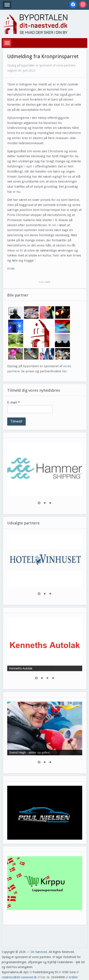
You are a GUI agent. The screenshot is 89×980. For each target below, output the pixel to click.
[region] (45, 476)
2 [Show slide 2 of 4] (42, 678)
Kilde (11, 269)
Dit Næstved (39, 952)
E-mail (14, 402)
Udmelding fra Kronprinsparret (43, 56)
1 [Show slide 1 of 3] (39, 503)
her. (65, 371)
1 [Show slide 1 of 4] (36, 678)
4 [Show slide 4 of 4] (53, 678)
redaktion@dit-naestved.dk (19, 977)
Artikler (73, 977)
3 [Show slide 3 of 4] (47, 678)
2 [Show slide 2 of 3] (45, 503)
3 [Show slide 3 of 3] (50, 503)
